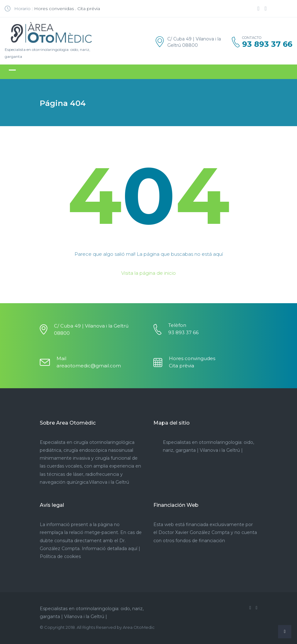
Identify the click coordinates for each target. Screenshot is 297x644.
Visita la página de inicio (148, 273)
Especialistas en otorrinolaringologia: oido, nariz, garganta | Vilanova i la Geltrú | (92, 613)
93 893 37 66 (267, 44)
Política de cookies (60, 556)
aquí (133, 549)
